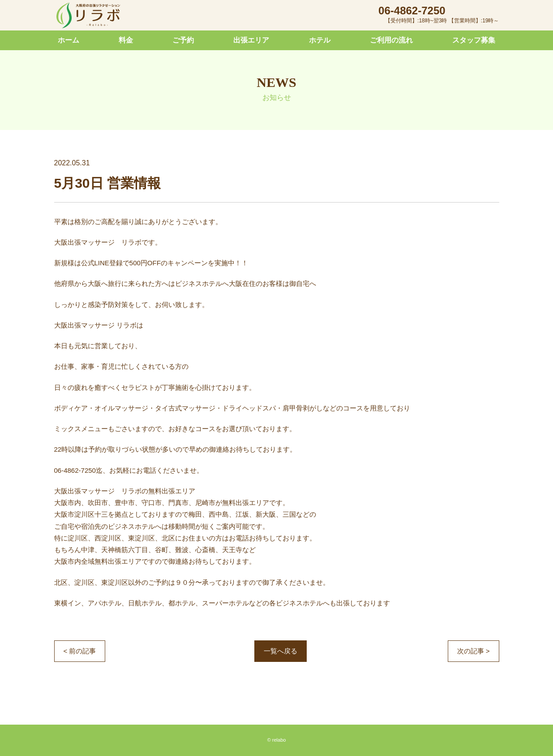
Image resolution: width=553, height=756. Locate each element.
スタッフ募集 (474, 40)
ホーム (69, 40)
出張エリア (251, 40)
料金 (126, 40)
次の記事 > (474, 651)
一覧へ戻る (281, 651)
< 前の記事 (80, 651)
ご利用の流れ (391, 40)
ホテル (320, 40)
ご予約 (183, 40)
